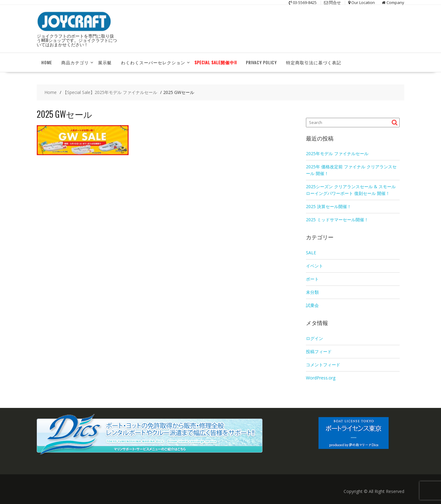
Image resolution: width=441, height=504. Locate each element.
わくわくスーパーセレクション (153, 62)
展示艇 (105, 62)
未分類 (312, 292)
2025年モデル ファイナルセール (337, 153)
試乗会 (312, 305)
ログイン (315, 338)
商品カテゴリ (75, 62)
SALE (311, 253)
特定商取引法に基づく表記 (314, 62)
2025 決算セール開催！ (329, 206)
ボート (312, 279)
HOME (47, 62)
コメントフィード (323, 365)
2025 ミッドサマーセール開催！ (337, 220)
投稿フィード (319, 351)
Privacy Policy (261, 62)
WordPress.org (321, 378)
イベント (315, 266)
